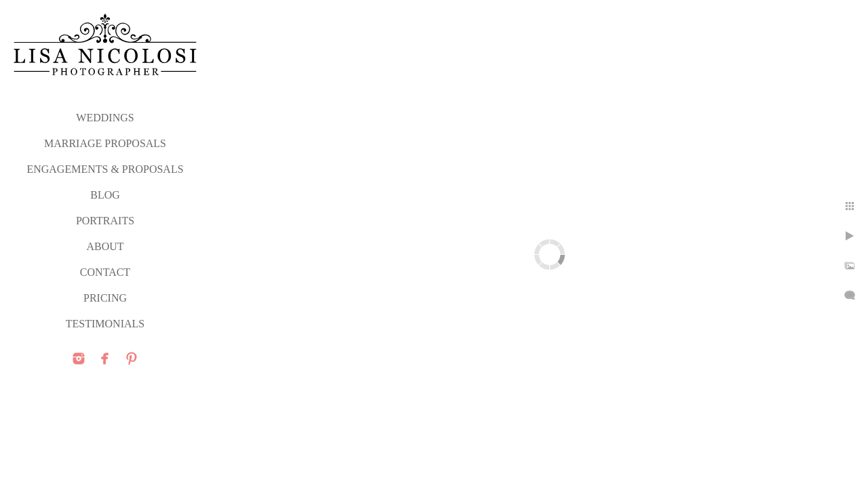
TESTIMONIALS (105, 324)
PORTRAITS (105, 221)
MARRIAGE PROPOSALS (105, 143)
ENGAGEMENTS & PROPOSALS (105, 169)
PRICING (105, 298)
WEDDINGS (105, 118)
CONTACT (105, 272)
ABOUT (105, 246)
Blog (105, 195)
